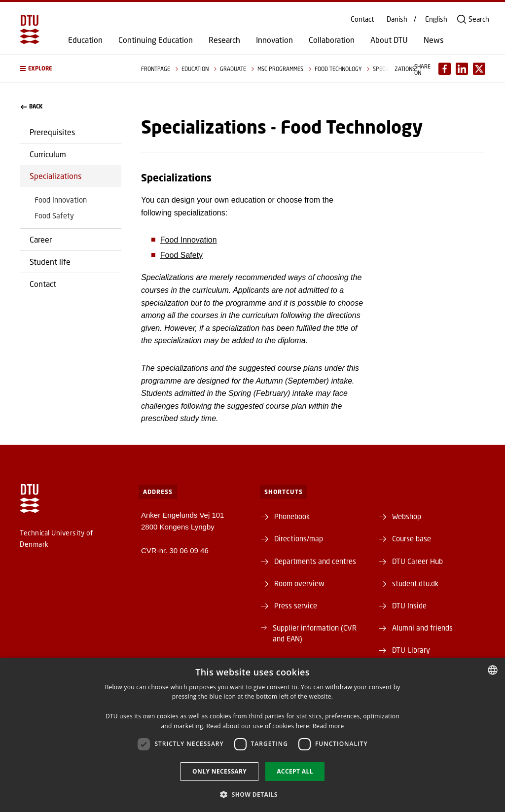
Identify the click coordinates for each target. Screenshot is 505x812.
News (433, 40)
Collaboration (332, 40)
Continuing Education (156, 40)
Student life (50, 262)
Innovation (274, 40)
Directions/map (299, 538)
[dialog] (252, 735)
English (436, 19)
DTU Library (411, 650)
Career (41, 239)
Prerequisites (52, 132)
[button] (71, 69)
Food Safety (54, 215)
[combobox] (493, 670)
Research (224, 40)
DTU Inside (409, 605)
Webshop (407, 516)
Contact (362, 19)
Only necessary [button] (219, 771)
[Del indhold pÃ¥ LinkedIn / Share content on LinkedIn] (462, 69)
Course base (412, 538)
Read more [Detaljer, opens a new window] (328, 726)
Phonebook (292, 516)
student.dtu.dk (415, 583)
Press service (296, 605)
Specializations (55, 176)
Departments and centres (315, 561)
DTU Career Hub (417, 561)
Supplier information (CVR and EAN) (315, 633)
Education (85, 40)
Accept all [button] (295, 771)
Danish (397, 19)
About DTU (389, 40)
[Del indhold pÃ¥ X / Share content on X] (479, 69)
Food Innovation (61, 200)
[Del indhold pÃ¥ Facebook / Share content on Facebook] (445, 69)
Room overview (299, 583)
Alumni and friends (422, 628)
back (32, 106)
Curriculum (48, 154)
